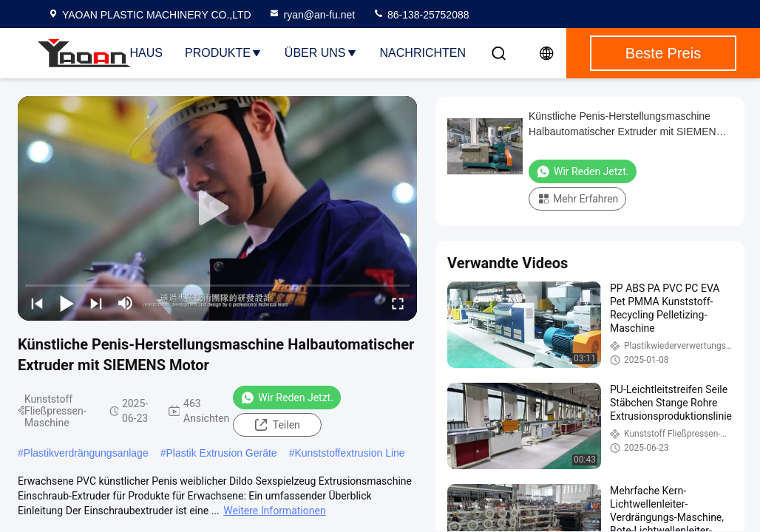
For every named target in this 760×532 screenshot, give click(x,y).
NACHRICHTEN (423, 53)
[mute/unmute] (126, 303)
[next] (96, 303)
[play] (217, 208)
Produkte (224, 53)
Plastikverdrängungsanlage (86, 453)
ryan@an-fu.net (312, 15)
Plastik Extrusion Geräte (221, 453)
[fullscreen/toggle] (398, 303)
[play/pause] (67, 303)
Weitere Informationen (274, 511)
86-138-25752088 (421, 15)
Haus (146, 53)
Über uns (321, 53)
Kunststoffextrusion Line (349, 453)
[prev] (37, 303)
